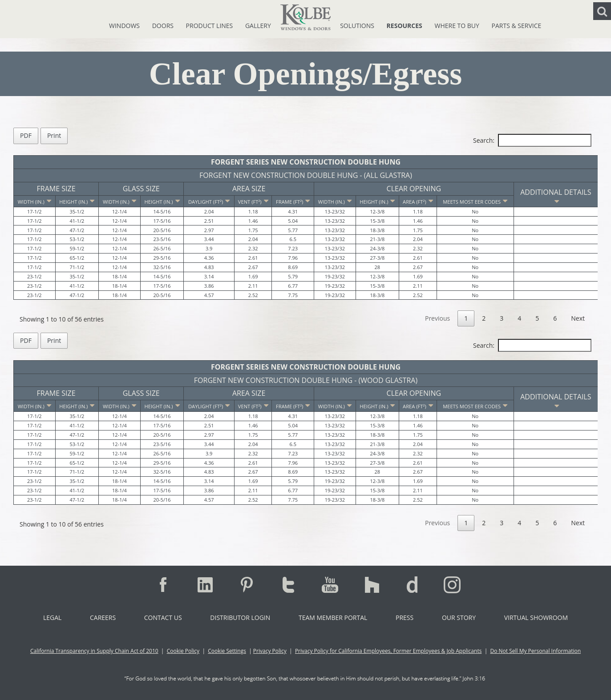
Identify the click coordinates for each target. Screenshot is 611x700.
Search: (532, 140)
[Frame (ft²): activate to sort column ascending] (293, 201)
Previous (437, 318)
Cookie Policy (183, 651)
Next (578, 318)
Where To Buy (457, 26)
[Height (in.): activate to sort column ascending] (77, 201)
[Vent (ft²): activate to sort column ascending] (253, 201)
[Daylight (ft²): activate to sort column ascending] (209, 201)
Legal (52, 618)
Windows (125, 26)
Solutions (358, 26)
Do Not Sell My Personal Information (535, 651)
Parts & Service (517, 26)
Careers (103, 618)
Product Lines (210, 26)
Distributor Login (240, 618)
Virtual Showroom (536, 618)
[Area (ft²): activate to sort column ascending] (418, 201)
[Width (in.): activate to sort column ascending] (120, 201)
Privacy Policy (270, 651)
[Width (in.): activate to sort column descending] (35, 201)
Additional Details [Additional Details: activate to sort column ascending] (556, 196)
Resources (405, 26)
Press (405, 618)
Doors (164, 26)
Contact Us (163, 618)
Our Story (459, 618)
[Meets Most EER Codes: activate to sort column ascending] (475, 201)
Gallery (258, 26)
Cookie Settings (227, 651)
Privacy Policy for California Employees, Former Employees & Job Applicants (388, 651)
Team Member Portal (333, 618)
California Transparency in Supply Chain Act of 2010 (94, 651)
